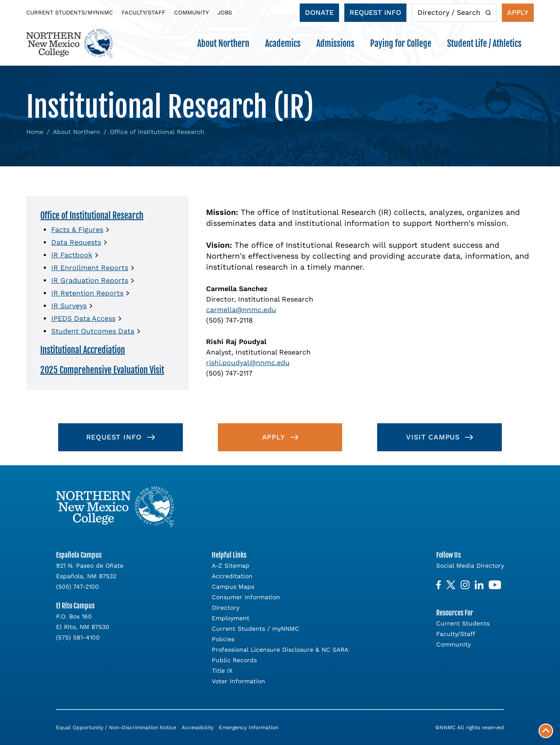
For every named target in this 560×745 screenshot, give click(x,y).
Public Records (234, 660)
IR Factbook (72, 255)
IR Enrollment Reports (90, 268)
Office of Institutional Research (92, 216)
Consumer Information (246, 597)
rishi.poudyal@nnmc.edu (248, 363)
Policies (223, 639)
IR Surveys (69, 306)
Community (191, 12)
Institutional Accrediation (83, 350)
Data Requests (76, 242)
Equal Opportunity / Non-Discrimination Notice (116, 727)
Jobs (225, 12)
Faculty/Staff (143, 12)
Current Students (463, 623)
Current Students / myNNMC (255, 629)
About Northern (77, 132)
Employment (231, 618)
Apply (518, 12)
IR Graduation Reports (90, 280)
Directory (226, 608)
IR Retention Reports (87, 293)
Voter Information (238, 681)
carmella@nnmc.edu (241, 310)
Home (35, 132)
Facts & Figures (77, 230)
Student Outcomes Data (93, 331)
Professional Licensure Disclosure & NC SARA (280, 650)
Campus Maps (233, 587)
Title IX (222, 671)
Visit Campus (433, 437)
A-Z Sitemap (231, 566)
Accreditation (232, 576)
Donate (319, 12)
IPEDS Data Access (83, 318)
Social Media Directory (470, 566)
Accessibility (198, 727)
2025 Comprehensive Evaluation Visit (102, 370)
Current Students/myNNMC (70, 12)
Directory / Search (449, 12)
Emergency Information (248, 727)
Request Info (375, 12)
